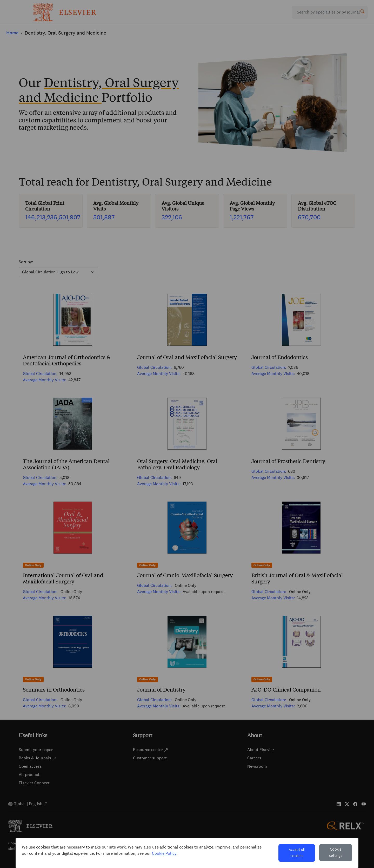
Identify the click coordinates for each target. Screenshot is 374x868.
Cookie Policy (164, 853)
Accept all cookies (297, 853)
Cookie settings (336, 853)
